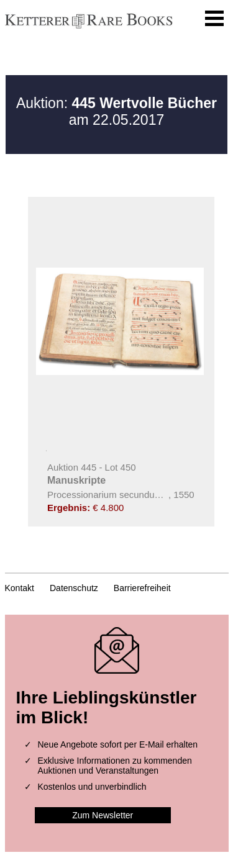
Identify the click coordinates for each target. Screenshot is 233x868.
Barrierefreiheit (142, 588)
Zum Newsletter (103, 815)
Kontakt (20, 588)
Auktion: (116, 103)
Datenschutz (74, 588)
